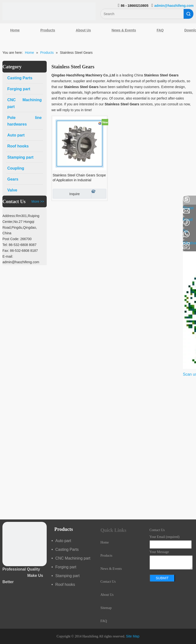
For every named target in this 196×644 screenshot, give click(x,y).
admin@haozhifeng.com (174, 6)
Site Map (133, 636)
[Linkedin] (6, 212)
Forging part (66, 567)
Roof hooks (65, 585)
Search (188, 14)
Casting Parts (67, 549)
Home (15, 30)
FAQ (160, 30)
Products (48, 30)
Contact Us (108, 582)
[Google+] (6, 225)
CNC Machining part (73, 558)
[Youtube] (6, 238)
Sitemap (106, 608)
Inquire (66, 194)
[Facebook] (6, 199)
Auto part (63, 541)
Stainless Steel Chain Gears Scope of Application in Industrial (79, 178)
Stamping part (68, 576)
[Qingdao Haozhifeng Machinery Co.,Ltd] (49, 11)
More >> (38, 201)
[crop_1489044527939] (25, 544)
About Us (83, 30)
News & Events (124, 30)
